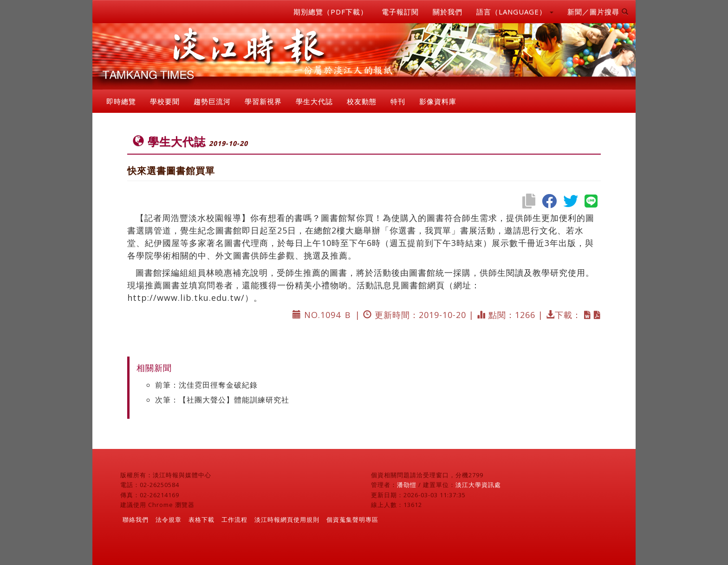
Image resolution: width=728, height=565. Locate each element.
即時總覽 (121, 101)
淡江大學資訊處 (478, 485)
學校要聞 (165, 101)
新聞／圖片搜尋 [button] (598, 12)
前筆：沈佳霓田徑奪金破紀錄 (206, 385)
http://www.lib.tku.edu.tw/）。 (195, 298)
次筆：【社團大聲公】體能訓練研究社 (222, 400)
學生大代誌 (314, 101)
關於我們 (448, 12)
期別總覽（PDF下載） (331, 12)
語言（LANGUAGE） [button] (515, 12)
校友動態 (362, 101)
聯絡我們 (136, 520)
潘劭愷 (407, 485)
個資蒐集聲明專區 (352, 520)
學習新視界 (263, 101)
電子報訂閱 (400, 12)
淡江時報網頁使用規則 (287, 520)
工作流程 (234, 520)
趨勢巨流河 (212, 101)
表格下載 (201, 520)
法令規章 (169, 520)
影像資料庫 (438, 101)
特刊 (398, 101)
